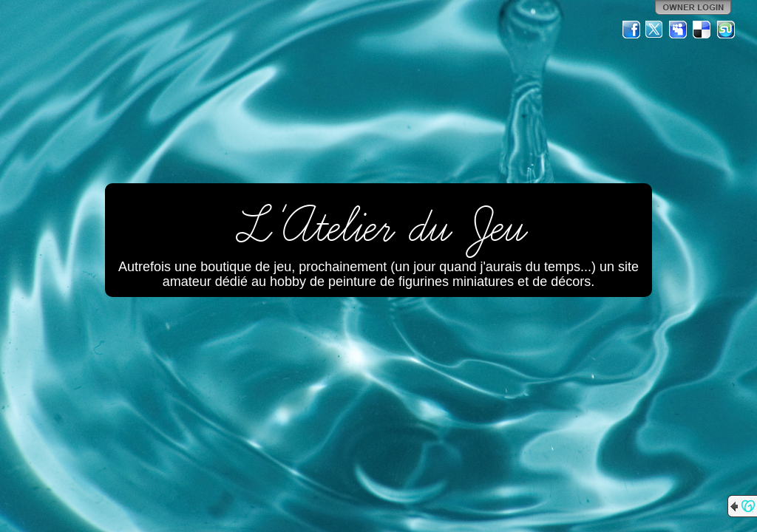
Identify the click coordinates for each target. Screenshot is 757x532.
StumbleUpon (726, 30)
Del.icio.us (702, 30)
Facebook (631, 30)
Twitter (655, 30)
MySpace (679, 30)
